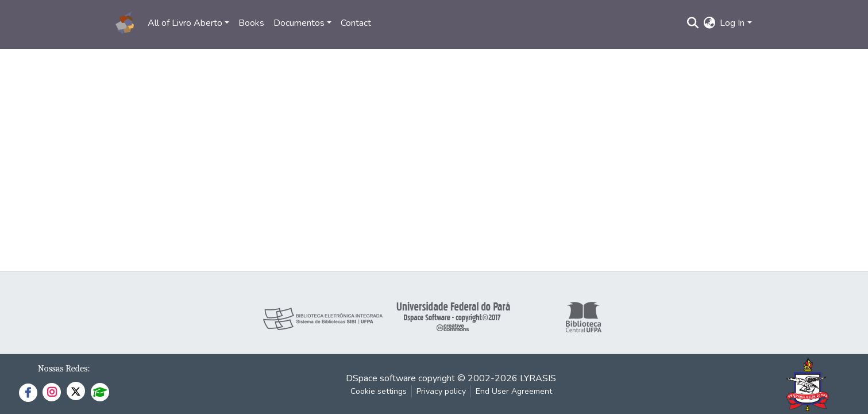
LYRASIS (538, 378)
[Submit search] (693, 23)
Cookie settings (379, 391)
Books (251, 23)
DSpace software (381, 378)
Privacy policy (441, 391)
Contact (356, 23)
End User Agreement (514, 391)
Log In (732, 23)
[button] (709, 23)
